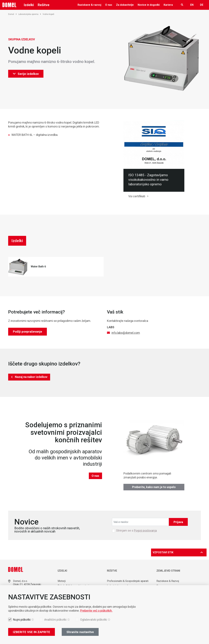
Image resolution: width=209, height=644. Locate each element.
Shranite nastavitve (80, 632)
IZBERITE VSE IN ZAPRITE (32, 632)
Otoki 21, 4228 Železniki (27, 584)
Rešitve (44, 5)
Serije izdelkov (26, 74)
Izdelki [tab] (17, 241)
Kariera (168, 5)
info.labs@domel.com (126, 333)
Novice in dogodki (149, 5)
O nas (109, 5)
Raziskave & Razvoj (168, 581)
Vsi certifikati (137, 196)
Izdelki (29, 5)
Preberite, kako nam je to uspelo (154, 487)
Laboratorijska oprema (30, 14)
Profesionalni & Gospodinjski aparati (128, 581)
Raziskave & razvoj (89, 5)
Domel (12, 14)
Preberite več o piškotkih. (96, 611)
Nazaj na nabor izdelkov (31, 377)
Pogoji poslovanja (145, 530)
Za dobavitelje (125, 5)
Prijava (178, 522)
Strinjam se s (136, 531)
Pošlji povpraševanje (28, 332)
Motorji (62, 581)
